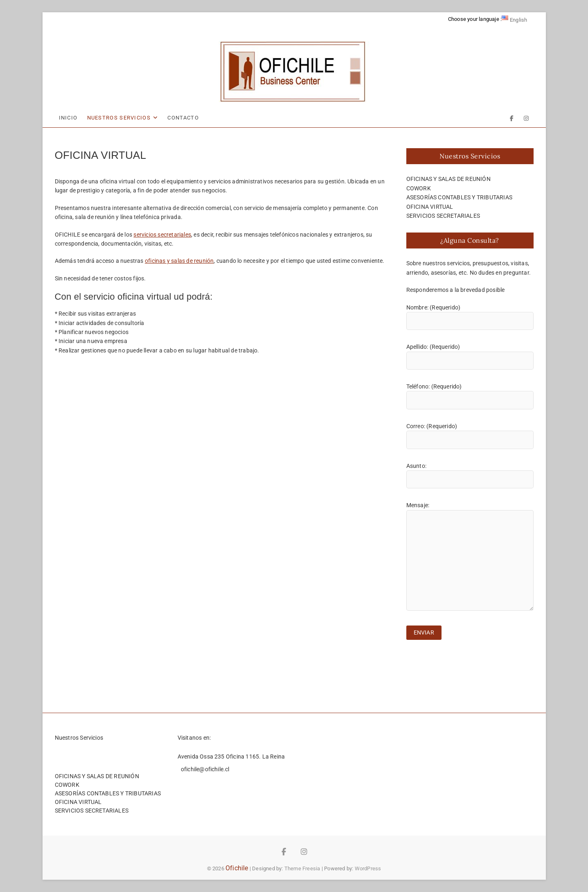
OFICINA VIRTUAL (430, 207)
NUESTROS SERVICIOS (119, 118)
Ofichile (237, 868)
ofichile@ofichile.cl (205, 769)
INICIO (68, 118)
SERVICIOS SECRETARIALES (443, 216)
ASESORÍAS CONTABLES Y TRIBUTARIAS (460, 197)
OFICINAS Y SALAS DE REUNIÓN (448, 179)
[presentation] (469, 668)
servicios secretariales (162, 235)
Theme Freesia (302, 868)
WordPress (368, 868)
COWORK (419, 188)
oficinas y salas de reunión (179, 261)
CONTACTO (183, 118)
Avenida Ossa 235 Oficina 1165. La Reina (231, 757)
